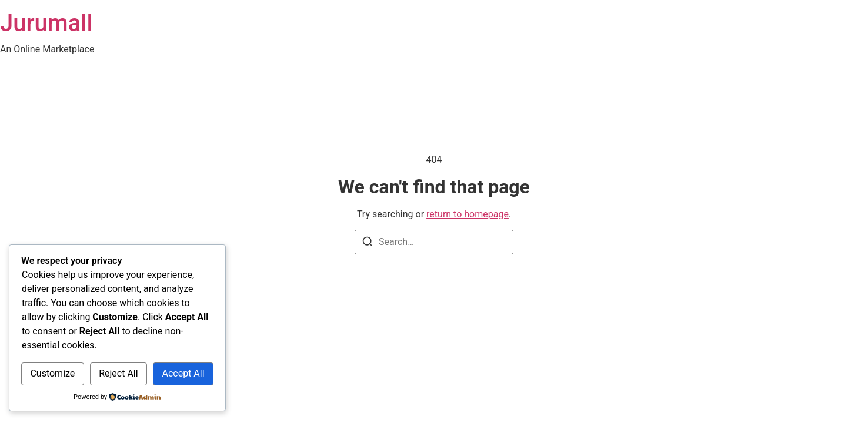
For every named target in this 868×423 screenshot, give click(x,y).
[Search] (368, 244)
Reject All (118, 373)
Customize (52, 373)
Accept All (183, 373)
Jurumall (46, 23)
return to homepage (468, 214)
